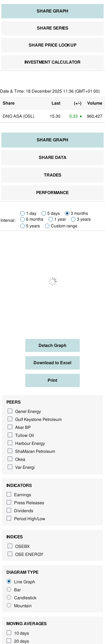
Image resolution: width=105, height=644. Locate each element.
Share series (53, 28)
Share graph (52, 11)
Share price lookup (53, 45)
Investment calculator (52, 62)
